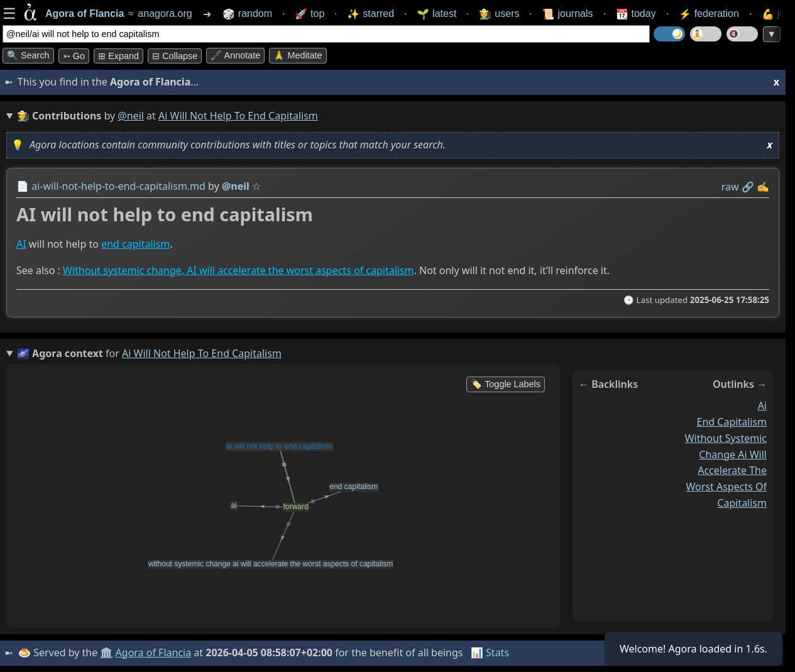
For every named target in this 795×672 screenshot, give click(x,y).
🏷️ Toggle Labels (506, 384)
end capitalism (135, 244)
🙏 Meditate (298, 55)
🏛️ (106, 653)
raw (730, 187)
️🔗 (748, 187)
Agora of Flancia (154, 653)
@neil (131, 116)
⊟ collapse (175, 56)
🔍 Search (28, 55)
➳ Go (74, 56)
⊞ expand (118, 56)
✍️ (763, 187)
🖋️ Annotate (235, 55)
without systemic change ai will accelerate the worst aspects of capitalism (726, 470)
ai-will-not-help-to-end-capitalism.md (118, 186)
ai (762, 405)
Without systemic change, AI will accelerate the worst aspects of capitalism (238, 270)
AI (21, 244)
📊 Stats (490, 653)
